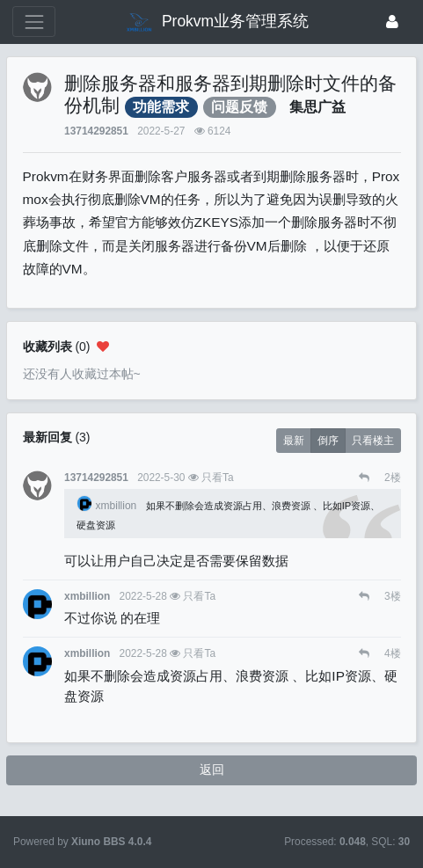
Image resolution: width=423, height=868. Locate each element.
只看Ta (218, 478)
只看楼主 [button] (373, 441)
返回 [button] (212, 770)
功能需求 (161, 107)
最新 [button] (294, 441)
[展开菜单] (34, 22)
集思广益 (317, 107)
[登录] (392, 22)
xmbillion (108, 506)
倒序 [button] (328, 441)
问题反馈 (239, 107)
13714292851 (96, 131)
